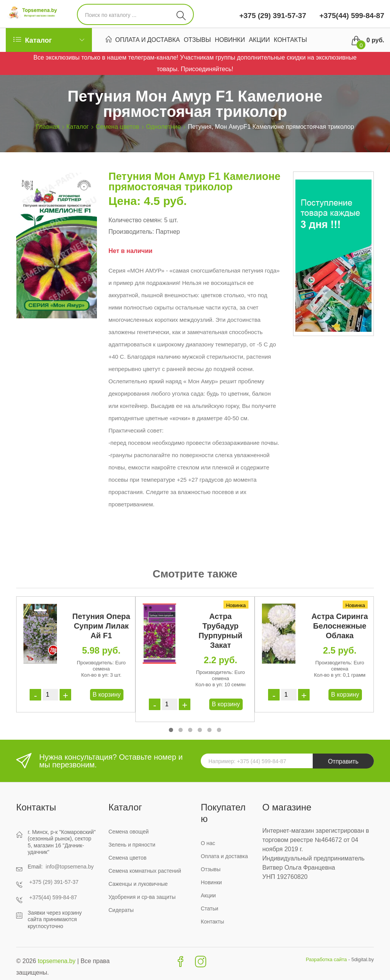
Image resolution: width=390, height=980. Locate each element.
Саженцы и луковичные (138, 884)
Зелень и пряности (132, 845)
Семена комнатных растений (145, 871)
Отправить (343, 761)
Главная (48, 127)
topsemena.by (57, 961)
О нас (208, 843)
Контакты (290, 41)
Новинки (230, 41)
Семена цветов (117, 127)
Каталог (78, 127)
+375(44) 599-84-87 (351, 16)
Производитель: (131, 232)
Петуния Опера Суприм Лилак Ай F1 (101, 626)
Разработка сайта (326, 959)
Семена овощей (129, 832)
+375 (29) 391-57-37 (273, 16)
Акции (259, 41)
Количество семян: (135, 220)
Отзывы (197, 41)
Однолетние (164, 127)
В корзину (107, 695)
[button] (171, 730)
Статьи (209, 908)
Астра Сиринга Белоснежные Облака (340, 626)
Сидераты (121, 910)
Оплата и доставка (148, 41)
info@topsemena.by (70, 867)
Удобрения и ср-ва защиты (142, 897)
